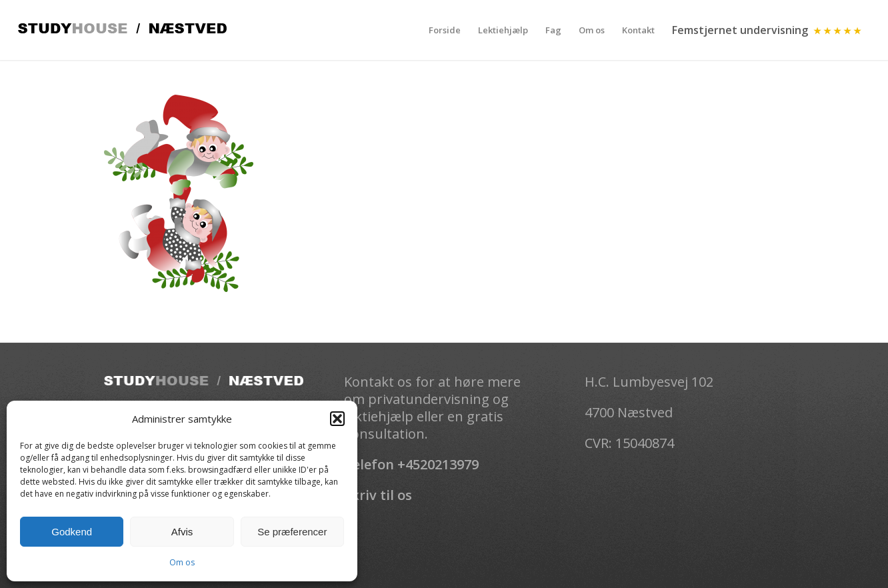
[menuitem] (445, 30)
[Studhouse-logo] (122, 30)
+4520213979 (438, 464)
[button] (337, 419)
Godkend (72, 532)
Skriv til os (378, 495)
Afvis (182, 532)
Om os (182, 562)
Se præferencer (292, 532)
